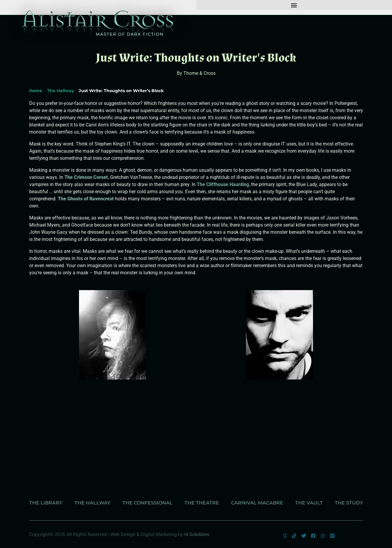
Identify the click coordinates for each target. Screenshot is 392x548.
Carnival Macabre (257, 503)
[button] (294, 5)
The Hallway (61, 91)
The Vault (309, 503)
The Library (46, 503)
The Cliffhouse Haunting (223, 184)
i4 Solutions (197, 534)
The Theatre (202, 503)
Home (36, 91)
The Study (349, 503)
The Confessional (148, 503)
